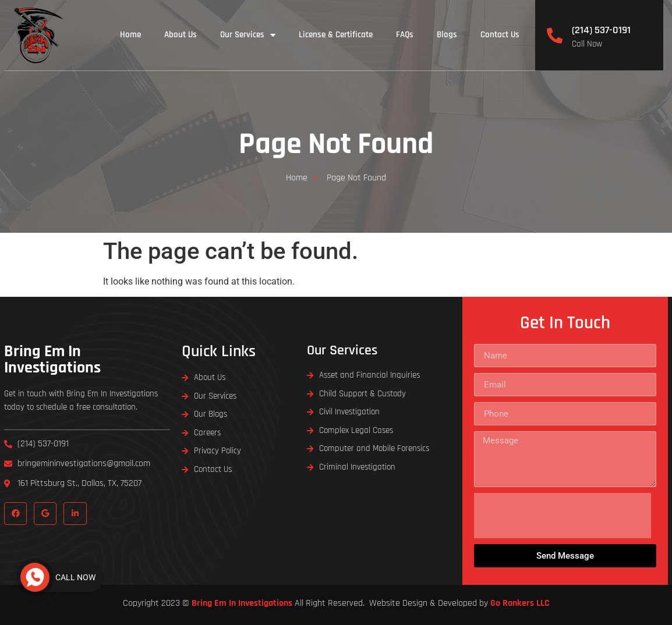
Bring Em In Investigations (52, 360)
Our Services (248, 35)
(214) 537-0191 (601, 30)
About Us (181, 35)
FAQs (405, 35)
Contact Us (500, 35)
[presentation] (563, 516)
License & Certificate (336, 35)
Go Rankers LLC (520, 603)
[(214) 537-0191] (555, 35)
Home (130, 35)
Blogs (447, 35)
